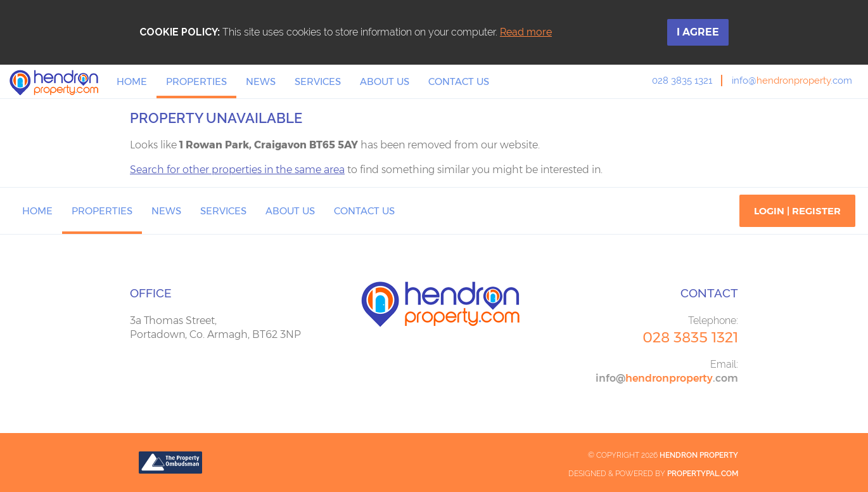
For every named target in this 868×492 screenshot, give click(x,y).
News (261, 81)
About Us (385, 81)
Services (318, 81)
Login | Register (797, 211)
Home (132, 81)
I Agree (698, 32)
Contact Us (459, 81)
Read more (526, 32)
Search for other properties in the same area (237, 170)
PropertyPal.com (703, 474)
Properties (196, 81)
